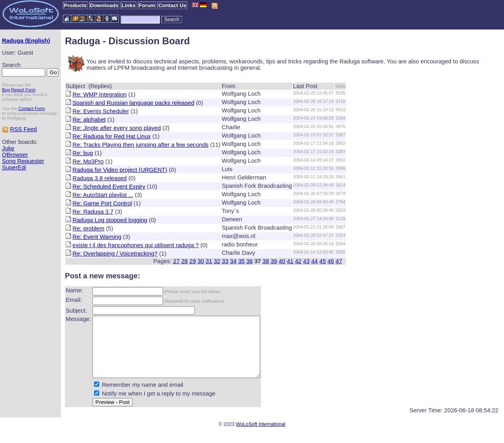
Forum (147, 5)
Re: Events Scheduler (101, 111)
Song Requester (23, 161)
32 (217, 261)
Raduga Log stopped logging (110, 220)
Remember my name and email (143, 397)
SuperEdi (14, 167)
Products (75, 5)
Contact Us (172, 5)
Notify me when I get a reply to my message (159, 406)
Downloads (104, 5)
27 (176, 261)
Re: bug (83, 153)
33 (225, 261)
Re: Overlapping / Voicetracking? (115, 254)
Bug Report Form (19, 90)
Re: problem (88, 228)
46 (331, 261)
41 (290, 261)
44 (314, 261)
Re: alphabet (89, 120)
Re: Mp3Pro (88, 161)
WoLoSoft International (261, 436)
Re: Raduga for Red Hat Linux (112, 136)
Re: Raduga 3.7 (93, 212)
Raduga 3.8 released (100, 178)
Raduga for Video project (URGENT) (120, 170)
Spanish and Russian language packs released (133, 103)
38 (266, 261)
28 (184, 261)
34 (233, 261)
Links (128, 5)
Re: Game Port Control (102, 203)
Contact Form (32, 108)
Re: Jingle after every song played (117, 128)
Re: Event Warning (97, 237)
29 (192, 261)
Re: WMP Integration (100, 95)
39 (274, 261)
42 (298, 261)
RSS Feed (24, 129)
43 (306, 261)
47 (339, 261)
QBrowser (15, 155)
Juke (8, 148)
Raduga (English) (26, 41)
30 (201, 261)
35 (241, 261)
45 (323, 261)
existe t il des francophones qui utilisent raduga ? (136, 245)
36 (249, 261)
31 (209, 261)
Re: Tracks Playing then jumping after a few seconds (140, 145)
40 (282, 261)
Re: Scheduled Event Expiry (109, 187)
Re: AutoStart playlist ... (103, 195)
